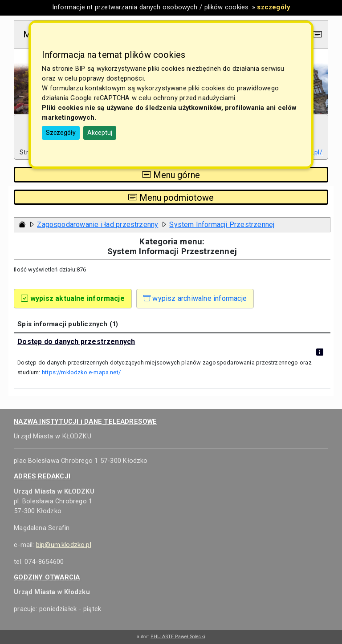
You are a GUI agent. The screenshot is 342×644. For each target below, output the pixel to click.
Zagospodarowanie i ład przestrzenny (98, 225)
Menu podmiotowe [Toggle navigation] (171, 197)
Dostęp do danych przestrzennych (76, 342)
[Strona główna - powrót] (22, 225)
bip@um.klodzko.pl (64, 545)
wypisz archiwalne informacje (195, 298)
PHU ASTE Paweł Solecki (178, 637)
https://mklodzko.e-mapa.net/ (81, 372)
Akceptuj (100, 133)
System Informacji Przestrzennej (222, 225)
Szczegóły (61, 133)
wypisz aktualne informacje (73, 298)
